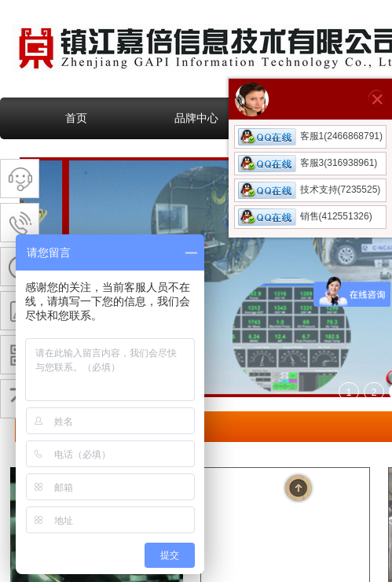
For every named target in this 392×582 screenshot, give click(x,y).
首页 (76, 118)
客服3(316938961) (308, 163)
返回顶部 (299, 488)
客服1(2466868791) (310, 136)
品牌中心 (196, 118)
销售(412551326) (305, 216)
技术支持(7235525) (310, 190)
